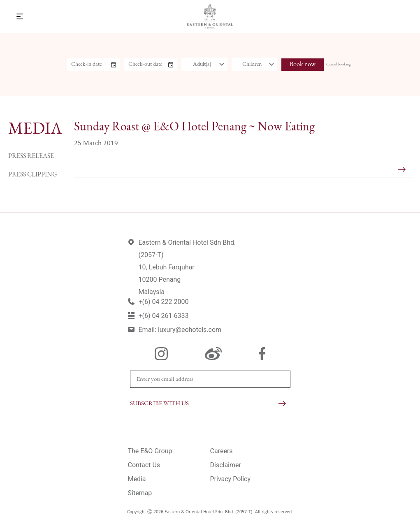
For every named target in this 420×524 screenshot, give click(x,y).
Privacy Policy (231, 479)
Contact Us (144, 465)
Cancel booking (338, 64)
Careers (222, 451)
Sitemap (140, 493)
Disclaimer (226, 465)
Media (137, 479)
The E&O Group (150, 451)
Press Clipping (33, 175)
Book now (303, 65)
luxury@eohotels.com (190, 330)
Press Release (31, 156)
